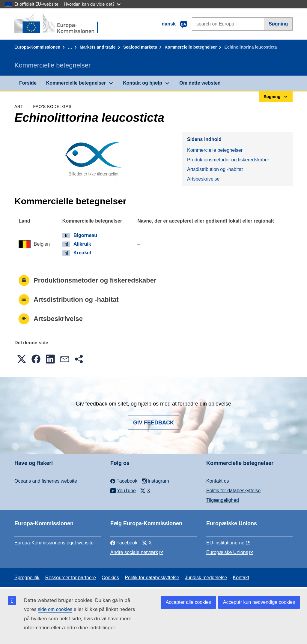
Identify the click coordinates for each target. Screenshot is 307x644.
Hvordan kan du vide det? (92, 4)
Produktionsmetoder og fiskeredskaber (228, 160)
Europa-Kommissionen (37, 47)
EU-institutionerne (225, 543)
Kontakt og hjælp (143, 83)
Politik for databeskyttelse (233, 491)
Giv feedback (153, 423)
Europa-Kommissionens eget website (54, 543)
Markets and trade (98, 47)
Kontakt (241, 578)
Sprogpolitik (27, 578)
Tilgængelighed (223, 500)
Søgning (278, 24)
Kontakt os (218, 481)
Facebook (124, 543)
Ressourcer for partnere (71, 578)
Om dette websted (200, 83)
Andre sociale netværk (134, 552)
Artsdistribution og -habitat (215, 169)
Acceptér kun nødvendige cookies (259, 602)
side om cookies (55, 609)
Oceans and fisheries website (46, 481)
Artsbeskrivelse (203, 179)
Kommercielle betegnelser (191, 47)
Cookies (110, 578)
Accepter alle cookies (188, 602)
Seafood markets (140, 47)
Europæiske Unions (227, 552)
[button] (22, 359)
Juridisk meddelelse (206, 578)
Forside (28, 83)
